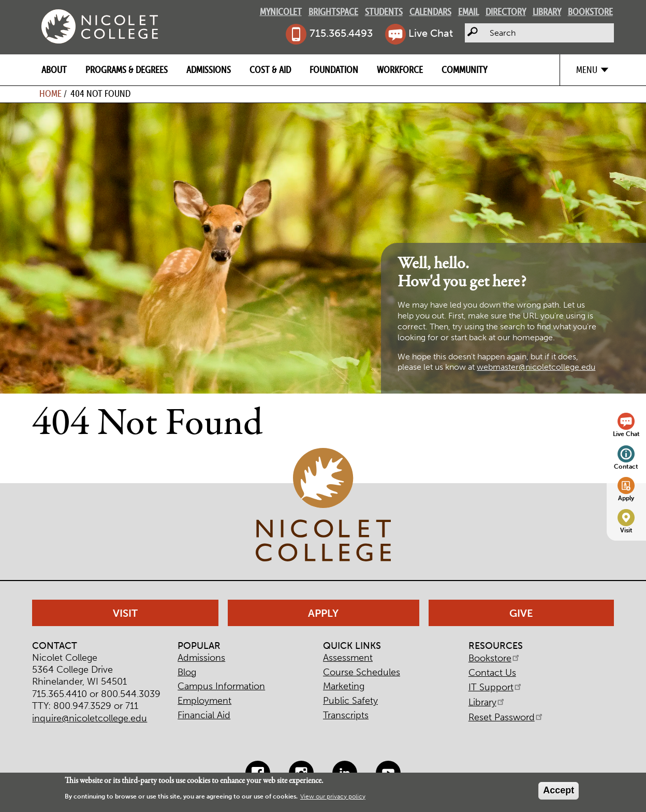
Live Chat (431, 33)
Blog (187, 672)
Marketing (344, 686)
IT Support (496, 687)
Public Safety (350, 701)
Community (464, 70)
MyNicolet (281, 12)
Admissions (209, 70)
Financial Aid (204, 715)
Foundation (334, 70)
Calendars (430, 12)
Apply (626, 498)
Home (50, 93)
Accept (559, 790)
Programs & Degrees (127, 70)
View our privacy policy (333, 796)
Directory (506, 12)
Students (384, 12)
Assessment (348, 658)
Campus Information (221, 686)
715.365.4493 (341, 33)
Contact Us (492, 673)
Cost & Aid (270, 70)
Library (547, 12)
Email (468, 12)
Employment (204, 701)
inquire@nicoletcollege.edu (90, 718)
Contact (626, 466)
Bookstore (590, 12)
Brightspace (333, 12)
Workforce (400, 70)
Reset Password (506, 717)
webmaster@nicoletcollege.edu (536, 367)
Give (521, 613)
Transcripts (346, 715)
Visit (626, 530)
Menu (587, 70)
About (54, 70)
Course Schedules (362, 672)
